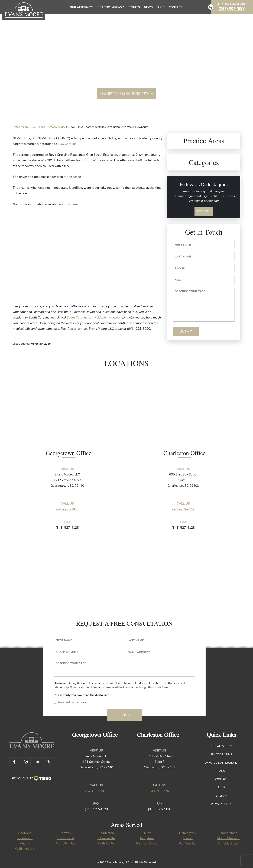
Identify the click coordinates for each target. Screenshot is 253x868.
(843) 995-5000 (232, 9)
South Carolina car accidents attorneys (94, 317)
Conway (65, 833)
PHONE (180, 269)
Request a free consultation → (126, 93)
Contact (221, 779)
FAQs (221, 771)
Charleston (106, 833)
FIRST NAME (183, 245)
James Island (228, 833)
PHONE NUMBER (67, 652)
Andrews (25, 833)
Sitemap (221, 796)
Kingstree (147, 838)
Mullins (25, 843)
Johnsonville (106, 838)
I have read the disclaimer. (72, 702)
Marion (188, 838)
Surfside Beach (228, 843)
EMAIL (179, 280)
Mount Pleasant (228, 838)
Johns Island (65, 838)
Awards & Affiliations (221, 763)
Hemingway (188, 833)
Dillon (147, 833)
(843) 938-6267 (183, 509)
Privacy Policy (221, 804)
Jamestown (25, 838)
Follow (204, 211)
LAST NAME (183, 257)
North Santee (106, 843)
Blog (221, 787)
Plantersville (188, 843)
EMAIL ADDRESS (139, 652)
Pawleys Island (147, 843)
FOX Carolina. (68, 144)
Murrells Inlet (65, 843)
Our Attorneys (221, 746)
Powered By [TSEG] (32, 778)
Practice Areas (221, 755)
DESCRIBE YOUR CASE (190, 291)
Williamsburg (25, 849)
